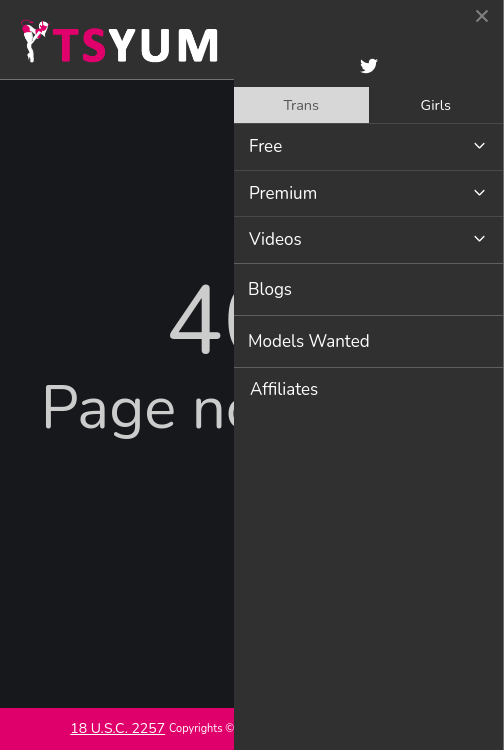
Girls (436, 105)
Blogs (270, 289)
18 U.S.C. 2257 (117, 728)
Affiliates (284, 389)
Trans (301, 105)
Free (265, 146)
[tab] (301, 105)
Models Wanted (309, 341)
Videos (275, 239)
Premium (283, 193)
